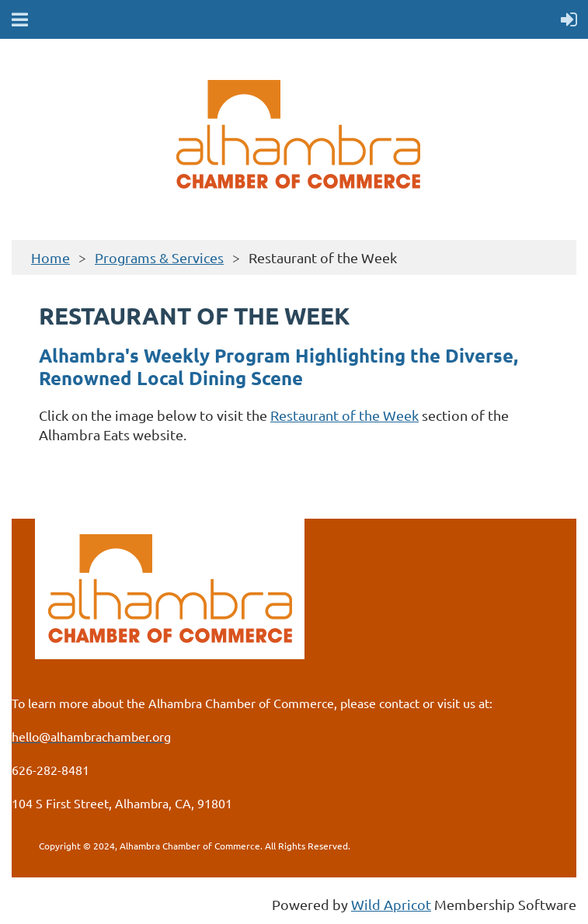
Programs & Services (159, 257)
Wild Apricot (391, 904)
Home (50, 257)
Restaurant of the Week (344, 415)
